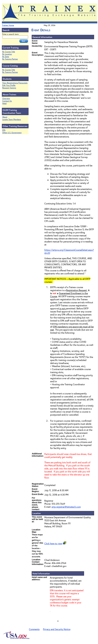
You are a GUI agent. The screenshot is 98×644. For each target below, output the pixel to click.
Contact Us (7, 101)
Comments (34, 629)
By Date (6, 57)
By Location (7, 54)
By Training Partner (10, 59)
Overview (6, 99)
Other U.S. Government (12, 133)
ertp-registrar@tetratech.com (66, 507)
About (5, 117)
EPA (4, 130)
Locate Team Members (12, 119)
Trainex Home (8, 25)
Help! (5, 103)
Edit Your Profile (9, 85)
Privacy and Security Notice (57, 629)
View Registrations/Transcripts (15, 83)
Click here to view (53, 543)
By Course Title (9, 52)
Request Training (9, 88)
